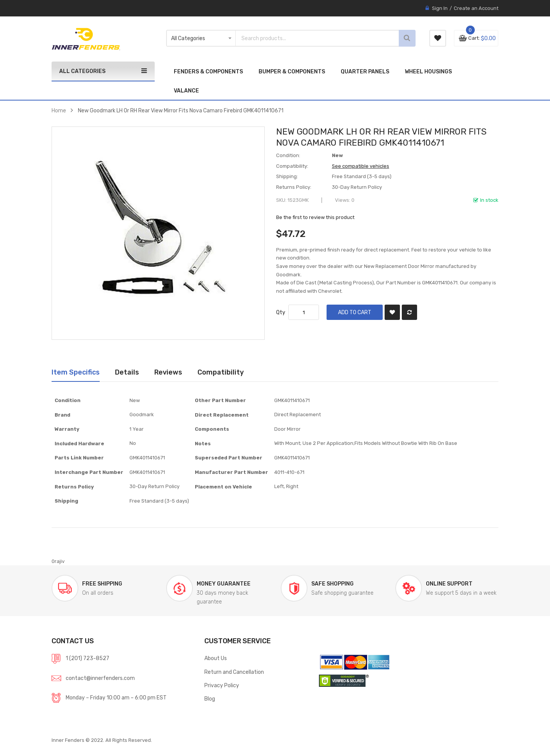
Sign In (440, 8)
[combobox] (306, 38)
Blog (210, 699)
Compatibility (221, 372)
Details (127, 372)
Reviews (168, 372)
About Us (216, 658)
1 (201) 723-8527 (87, 658)
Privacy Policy (222, 685)
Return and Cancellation (234, 672)
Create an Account (476, 8)
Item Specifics (76, 372)
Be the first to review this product (315, 217)
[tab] (76, 372)
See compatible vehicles (361, 166)
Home (59, 110)
